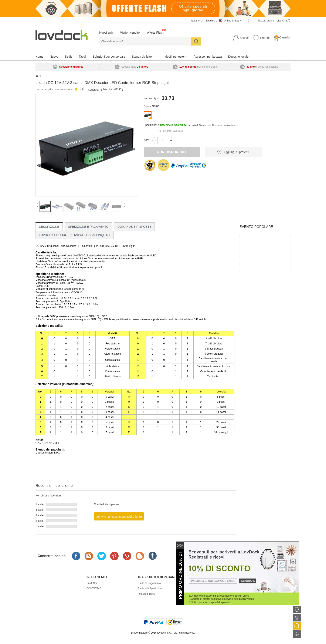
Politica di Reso (146, 594)
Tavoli (83, 57)
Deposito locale (238, 57)
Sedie (69, 57)
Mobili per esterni (176, 57)
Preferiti (262, 38)
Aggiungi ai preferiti (233, 152)
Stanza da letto (142, 57)
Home (39, 57)
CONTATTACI (94, 589)
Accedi (244, 38)
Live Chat (282, 21)
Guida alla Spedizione (150, 589)
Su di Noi (92, 583)
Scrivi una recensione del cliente (119, 517)
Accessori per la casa (208, 57)
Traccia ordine (266, 21)
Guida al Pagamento (149, 583)
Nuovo (54, 57)
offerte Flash (155, 33)
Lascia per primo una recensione (54, 90)
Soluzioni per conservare (109, 57)
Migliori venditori (131, 33)
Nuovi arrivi (107, 33)
